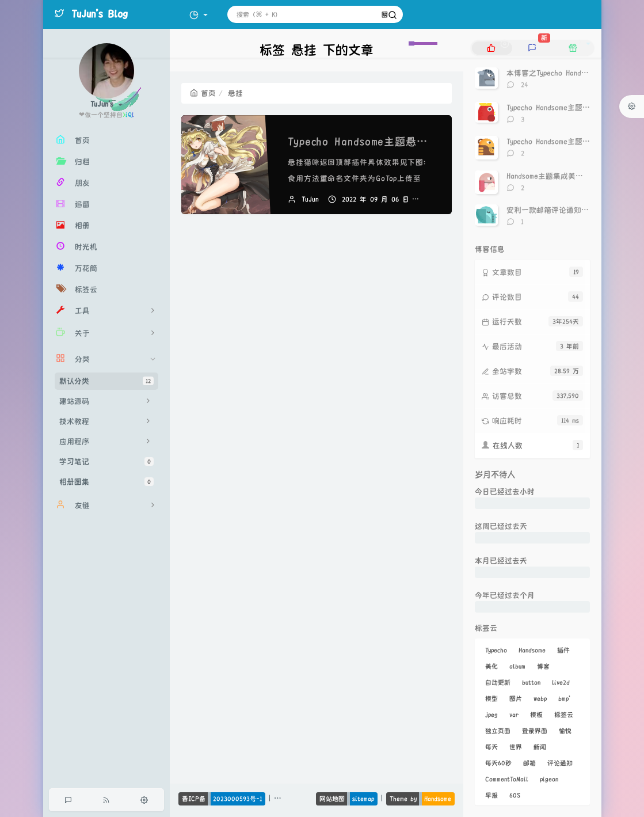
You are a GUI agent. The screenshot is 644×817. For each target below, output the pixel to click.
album (517, 666)
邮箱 (529, 763)
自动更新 (498, 682)
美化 (491, 666)
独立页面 (498, 731)
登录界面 (535, 731)
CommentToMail (507, 779)
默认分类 (106, 381)
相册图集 (106, 482)
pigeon (549, 779)
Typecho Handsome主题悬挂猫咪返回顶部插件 (401, 142)
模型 (491, 698)
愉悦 (565, 731)
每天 (491, 747)
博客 (543, 666)
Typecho (496, 650)
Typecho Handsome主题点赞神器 (559, 108)
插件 (563, 650)
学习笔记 (106, 461)
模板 (536, 715)
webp (540, 698)
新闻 (540, 747)
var (514, 715)
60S (515, 795)
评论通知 (560, 763)
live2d (561, 682)
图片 (516, 698)
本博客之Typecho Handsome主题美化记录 (574, 73)
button (531, 682)
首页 (203, 93)
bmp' (564, 698)
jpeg (491, 715)
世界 (516, 747)
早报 (491, 795)
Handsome (532, 650)
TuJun (310, 200)
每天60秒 (498, 763)
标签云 (564, 715)
